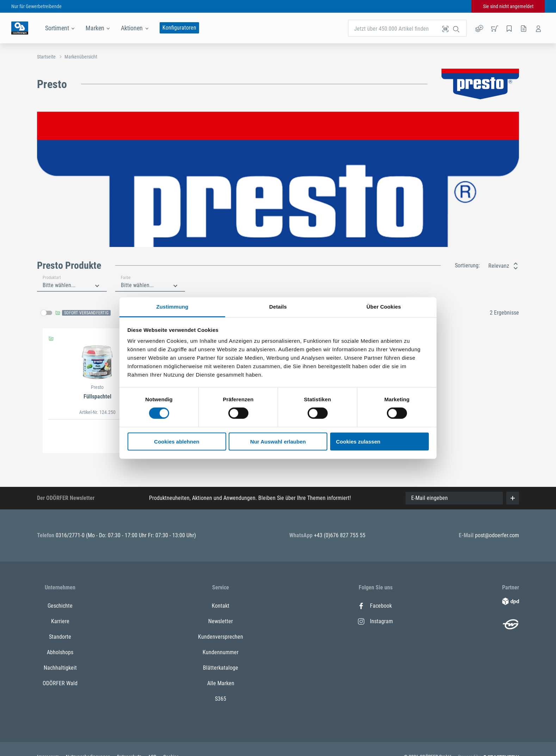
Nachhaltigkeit (60, 668)
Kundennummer (221, 652)
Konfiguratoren (179, 28)
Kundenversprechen (221, 637)
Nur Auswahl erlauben (278, 442)
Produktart (52, 278)
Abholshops (60, 652)
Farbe (126, 278)
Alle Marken (221, 683)
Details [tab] (278, 307)
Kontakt (221, 606)
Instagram (375, 621)
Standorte (60, 637)
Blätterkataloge (221, 668)
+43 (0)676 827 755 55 (340, 535)
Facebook (375, 606)
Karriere (60, 621)
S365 (221, 699)
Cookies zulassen (358, 442)
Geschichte (60, 606)
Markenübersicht (81, 57)
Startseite (46, 57)
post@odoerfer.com (497, 535)
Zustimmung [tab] (172, 307)
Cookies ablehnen (177, 442)
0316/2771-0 (71, 535)
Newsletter (221, 621)
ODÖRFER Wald (60, 683)
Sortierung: (467, 265)
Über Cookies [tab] (384, 307)
